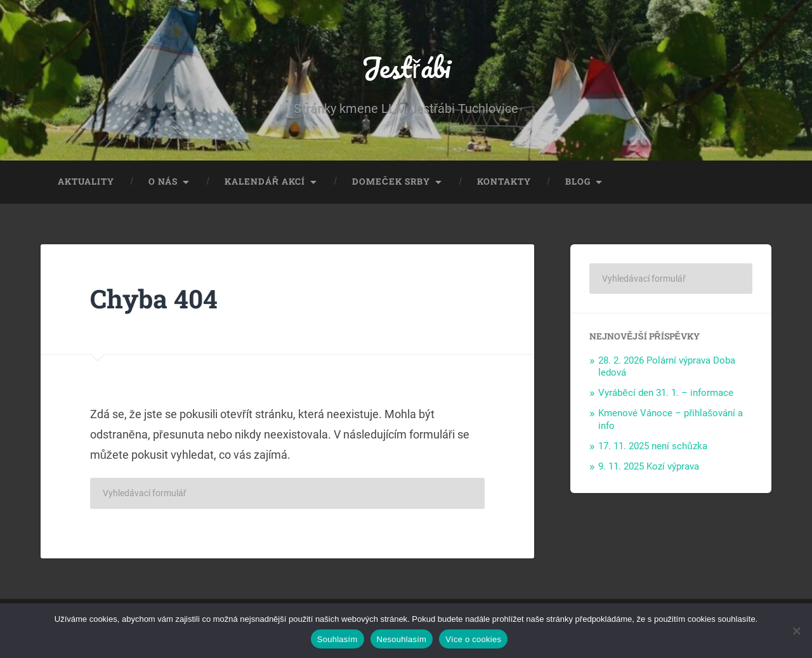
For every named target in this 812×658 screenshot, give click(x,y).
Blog (578, 181)
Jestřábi (406, 67)
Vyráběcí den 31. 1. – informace (666, 393)
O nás (163, 181)
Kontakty (504, 181)
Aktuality (86, 181)
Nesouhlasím (402, 639)
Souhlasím (337, 639)
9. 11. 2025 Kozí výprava (649, 466)
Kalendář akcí (265, 181)
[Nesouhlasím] (796, 631)
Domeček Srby (391, 181)
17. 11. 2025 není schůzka (653, 446)
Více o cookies (473, 639)
